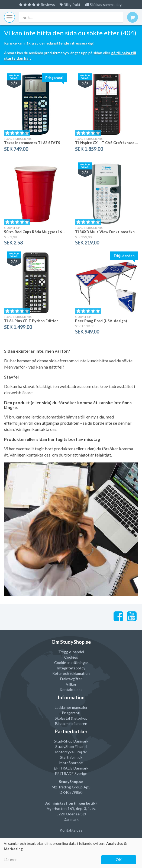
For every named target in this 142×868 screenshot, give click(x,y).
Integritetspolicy (71, 668)
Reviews (37, 4)
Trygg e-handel (71, 652)
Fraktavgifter (71, 679)
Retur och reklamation (71, 673)
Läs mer (10, 860)
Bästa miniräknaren (71, 724)
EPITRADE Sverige (71, 773)
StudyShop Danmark (71, 741)
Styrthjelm (69, 757)
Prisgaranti (71, 713)
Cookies (71, 657)
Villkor (71, 684)
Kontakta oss (71, 690)
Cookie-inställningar (71, 663)
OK (119, 860)
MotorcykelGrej (69, 752)
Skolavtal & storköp (71, 718)
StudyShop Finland (71, 746)
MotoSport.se (71, 763)
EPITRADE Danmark (71, 768)
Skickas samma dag (103, 4)
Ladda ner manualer (71, 707)
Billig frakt (70, 4)
